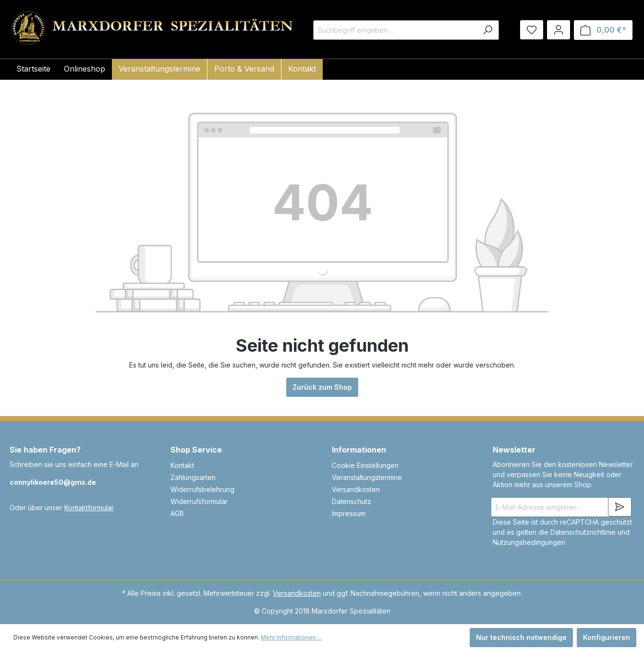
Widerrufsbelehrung (202, 489)
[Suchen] (488, 30)
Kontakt (182, 465)
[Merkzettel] (532, 30)
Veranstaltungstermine (367, 477)
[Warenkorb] (603, 30)
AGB (177, 513)
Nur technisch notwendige (521, 637)
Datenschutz (352, 501)
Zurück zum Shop (322, 387)
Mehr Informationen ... (291, 637)
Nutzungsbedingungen (529, 542)
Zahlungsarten (193, 477)
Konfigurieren (607, 637)
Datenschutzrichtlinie (583, 532)
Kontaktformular (89, 508)
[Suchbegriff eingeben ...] (395, 30)
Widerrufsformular (199, 501)
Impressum (349, 513)
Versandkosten (356, 489)
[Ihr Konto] (559, 30)
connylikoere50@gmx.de (53, 482)
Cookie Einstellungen (365, 465)
